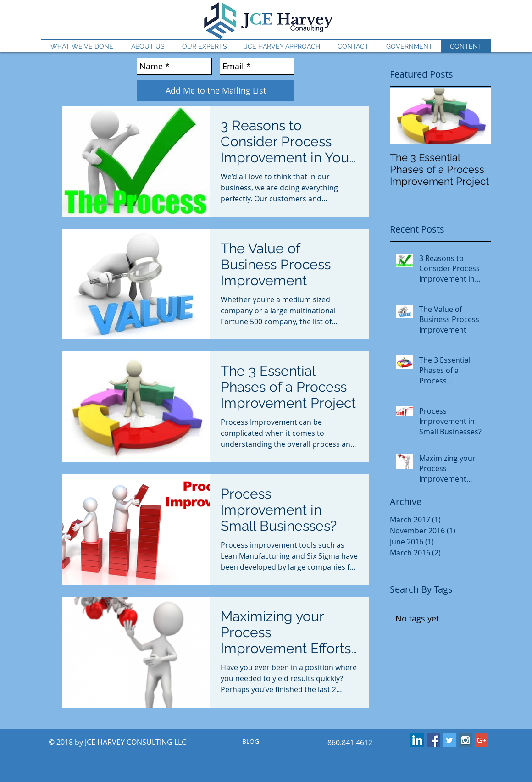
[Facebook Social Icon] (433, 740)
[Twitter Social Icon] (449, 740)
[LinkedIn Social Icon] (417, 740)
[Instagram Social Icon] (465, 740)
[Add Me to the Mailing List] (216, 91)
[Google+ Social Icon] (482, 740)
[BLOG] (250, 742)
